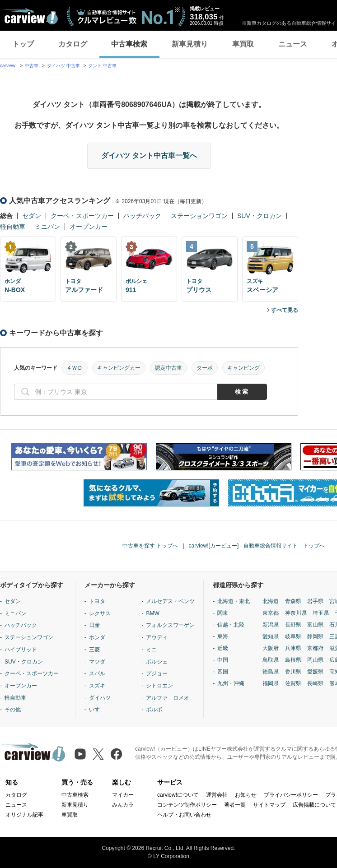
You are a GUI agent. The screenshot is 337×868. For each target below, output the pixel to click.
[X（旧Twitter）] (98, 754)
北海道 (271, 601)
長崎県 (315, 683)
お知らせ (246, 795)
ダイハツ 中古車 (63, 66)
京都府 (315, 648)
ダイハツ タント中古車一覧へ (149, 155)
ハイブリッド (21, 650)
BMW (152, 613)
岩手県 (315, 601)
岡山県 (315, 660)
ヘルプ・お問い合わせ (184, 815)
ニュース (293, 44)
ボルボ (154, 710)
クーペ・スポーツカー (82, 216)
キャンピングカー (119, 368)
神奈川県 (296, 613)
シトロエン (159, 686)
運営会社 (217, 795)
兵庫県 (293, 648)
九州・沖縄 (231, 683)
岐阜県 (293, 636)
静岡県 (315, 636)
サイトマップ (269, 805)
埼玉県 (321, 613)
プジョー (157, 673)
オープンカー (89, 227)
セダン (32, 216)
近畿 (223, 648)
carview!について (178, 795)
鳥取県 (271, 660)
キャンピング (243, 368)
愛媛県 (315, 672)
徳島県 (271, 672)
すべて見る (285, 310)
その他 (13, 710)
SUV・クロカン (260, 216)
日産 (94, 625)
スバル (97, 673)
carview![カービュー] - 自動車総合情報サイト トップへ (257, 546)
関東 (223, 613)
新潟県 (271, 625)
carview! (8, 66)
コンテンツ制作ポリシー (187, 805)
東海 (223, 636)
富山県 (315, 625)
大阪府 (271, 648)
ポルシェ (157, 662)
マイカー (123, 795)
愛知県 (271, 636)
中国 (223, 660)
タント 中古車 (102, 66)
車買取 (243, 44)
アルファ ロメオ (168, 698)
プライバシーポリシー (291, 795)
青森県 (293, 601)
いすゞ (97, 710)
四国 (223, 672)
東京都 (271, 613)
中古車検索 (129, 44)
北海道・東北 (234, 601)
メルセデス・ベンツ (170, 601)
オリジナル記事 (24, 815)
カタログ (73, 44)
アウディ (157, 637)
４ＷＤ (75, 368)
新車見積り (190, 44)
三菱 (94, 650)
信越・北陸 (231, 625)
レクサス (100, 613)
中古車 (32, 66)
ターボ (205, 368)
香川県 (293, 672)
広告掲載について (314, 805)
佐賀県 (293, 683)
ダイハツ (100, 698)
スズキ (97, 686)
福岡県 (271, 683)
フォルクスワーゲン (170, 625)
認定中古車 (168, 368)
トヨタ (97, 601)
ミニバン (47, 227)
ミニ (151, 650)
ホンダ (97, 637)
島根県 (293, 660)
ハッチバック (142, 216)
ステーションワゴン (199, 216)
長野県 (293, 625)
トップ (23, 44)
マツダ (97, 662)
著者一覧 (235, 805)
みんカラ (123, 805)
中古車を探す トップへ (150, 546)
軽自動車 (13, 227)
